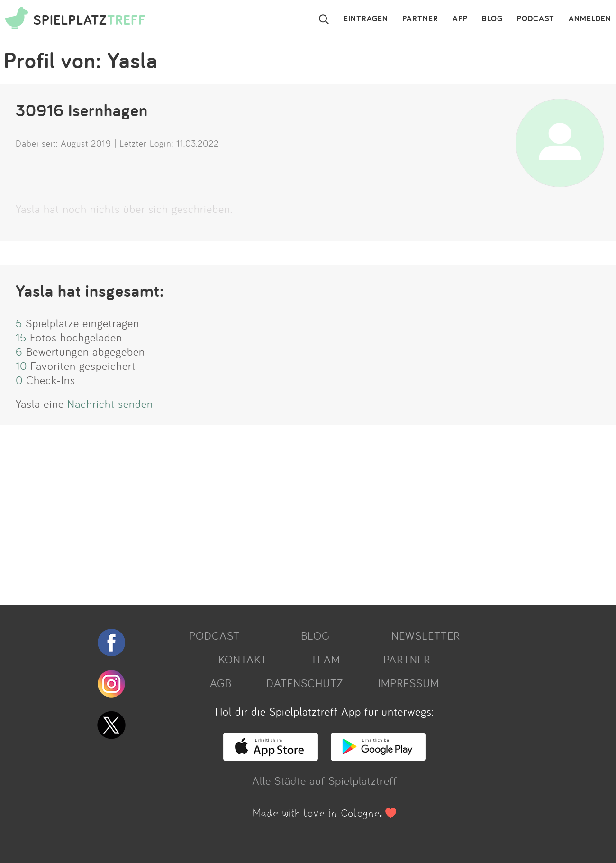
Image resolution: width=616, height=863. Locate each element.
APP (460, 19)
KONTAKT (243, 659)
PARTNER (420, 19)
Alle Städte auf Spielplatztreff (325, 780)
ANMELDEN (590, 19)
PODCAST (536, 19)
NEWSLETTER (426, 635)
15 (21, 337)
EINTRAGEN (366, 19)
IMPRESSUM (409, 683)
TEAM (326, 659)
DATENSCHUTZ (305, 683)
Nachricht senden (110, 404)
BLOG (492, 19)
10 (21, 366)
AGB (221, 683)
